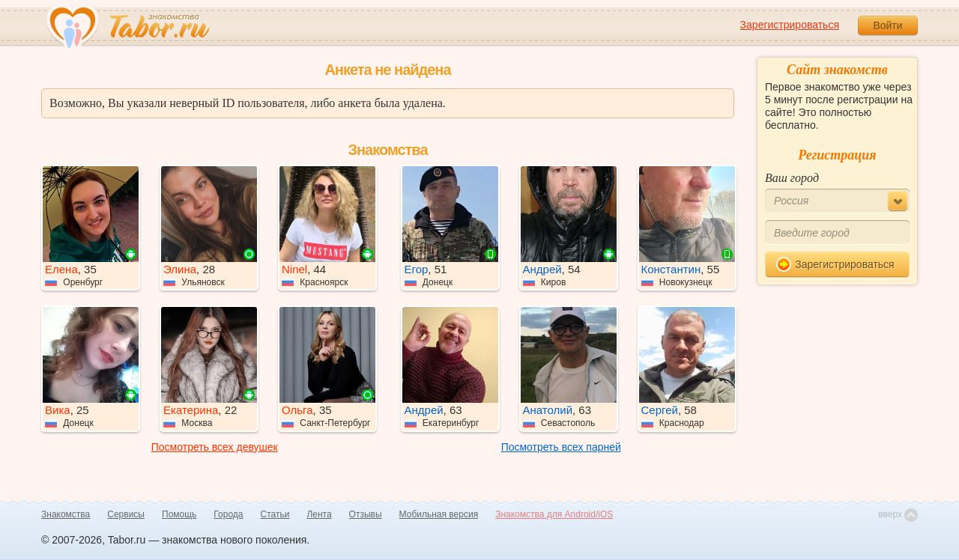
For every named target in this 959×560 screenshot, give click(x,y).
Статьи (275, 514)
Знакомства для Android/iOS (554, 514)
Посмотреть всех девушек (215, 447)
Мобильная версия (439, 514)
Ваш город (792, 178)
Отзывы (366, 514)
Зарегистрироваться (790, 25)
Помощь (179, 514)
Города (228, 514)
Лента (319, 514)
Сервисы (126, 514)
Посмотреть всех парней (561, 447)
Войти (887, 25)
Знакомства (66, 514)
